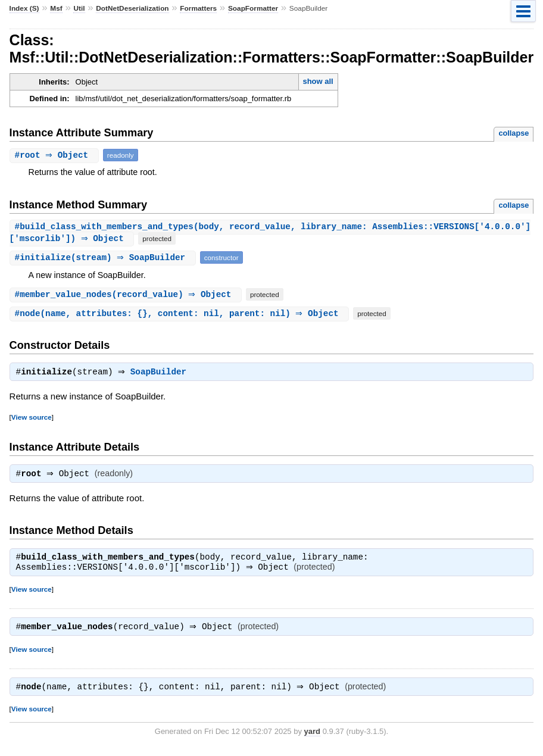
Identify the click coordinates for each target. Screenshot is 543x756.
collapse (514, 133)
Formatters (198, 8)
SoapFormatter (253, 8)
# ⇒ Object (56, 155)
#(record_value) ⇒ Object (127, 295)
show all (318, 81)
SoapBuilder (161, 374)
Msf (56, 8)
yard (312, 738)
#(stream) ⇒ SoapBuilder (104, 258)
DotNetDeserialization (132, 8)
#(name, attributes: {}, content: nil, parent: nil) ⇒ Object (181, 314)
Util (79, 8)
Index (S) (24, 8)
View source (32, 419)
